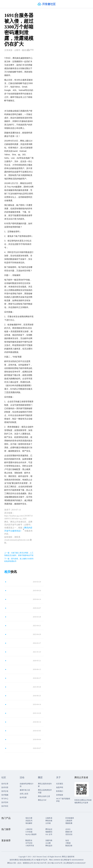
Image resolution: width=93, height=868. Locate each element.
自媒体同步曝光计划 (27, 785)
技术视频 (5, 795)
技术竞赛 (23, 797)
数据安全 (29, 840)
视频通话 (49, 832)
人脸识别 (29, 829)
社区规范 (60, 784)
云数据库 (69, 821)
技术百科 (5, 802)
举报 (30, 50)
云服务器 (49, 818)
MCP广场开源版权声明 (63, 800)
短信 (67, 840)
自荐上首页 (24, 794)
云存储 (48, 823)
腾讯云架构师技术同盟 (45, 791)
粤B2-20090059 (55, 860)
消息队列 (29, 821)
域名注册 (29, 818)
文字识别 (29, 843)
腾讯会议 (49, 829)
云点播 (48, 843)
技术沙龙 (5, 791)
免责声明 (60, 787)
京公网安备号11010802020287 (75, 863)
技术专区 (5, 806)
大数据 (68, 843)
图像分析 (69, 832)
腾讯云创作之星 (44, 796)
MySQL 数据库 (31, 834)
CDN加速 (29, 832)
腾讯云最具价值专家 (45, 785)
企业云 (68, 829)
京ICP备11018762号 (55, 863)
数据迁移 (69, 846)
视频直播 (69, 823)
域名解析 (29, 823)
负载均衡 (49, 840)
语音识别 (69, 834)
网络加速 (49, 821)
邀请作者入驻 (25, 790)
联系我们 (60, 791)
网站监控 (49, 846)
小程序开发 (30, 846)
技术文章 (5, 784)
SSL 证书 (49, 834)
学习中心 (5, 799)
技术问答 (5, 787)
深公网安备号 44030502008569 (72, 860)
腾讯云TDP (42, 800)
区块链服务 (70, 818)
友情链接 (60, 795)
